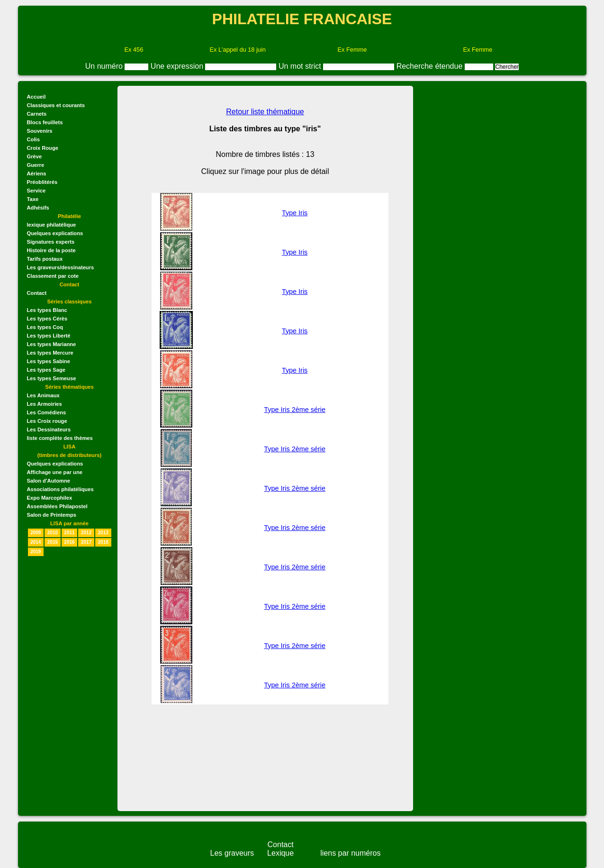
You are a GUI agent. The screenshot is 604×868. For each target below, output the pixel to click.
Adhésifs (38, 208)
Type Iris (295, 213)
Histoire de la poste (51, 250)
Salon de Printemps (52, 515)
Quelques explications (55, 233)
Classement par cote (53, 276)
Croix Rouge (43, 148)
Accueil (36, 97)
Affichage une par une (55, 472)
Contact (37, 293)
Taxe (33, 199)
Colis (33, 139)
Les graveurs (232, 853)
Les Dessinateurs (49, 429)
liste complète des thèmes (60, 438)
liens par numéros (350, 853)
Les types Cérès (47, 319)
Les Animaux (43, 395)
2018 (103, 542)
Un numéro (105, 66)
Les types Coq (45, 327)
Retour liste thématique (265, 112)
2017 (86, 542)
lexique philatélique (52, 225)
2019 (36, 552)
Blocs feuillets (45, 122)
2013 (103, 533)
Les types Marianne (52, 344)
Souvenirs (40, 131)
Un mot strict (301, 66)
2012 (86, 533)
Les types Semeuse (52, 378)
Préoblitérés (42, 182)
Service (36, 191)
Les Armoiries (45, 404)
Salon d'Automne (49, 481)
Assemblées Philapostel (57, 506)
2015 (53, 542)
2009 (36, 533)
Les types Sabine (49, 361)
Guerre (36, 165)
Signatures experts (51, 242)
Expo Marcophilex (50, 498)
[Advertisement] (497, 157)
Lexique (280, 853)
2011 (69, 533)
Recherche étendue (431, 66)
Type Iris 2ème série (295, 410)
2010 (53, 533)
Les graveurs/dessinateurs (61, 267)
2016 (69, 542)
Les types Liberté (49, 336)
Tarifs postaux (45, 259)
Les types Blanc (47, 310)
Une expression (178, 66)
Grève (35, 156)
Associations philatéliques (60, 489)
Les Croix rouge (47, 421)
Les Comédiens (47, 412)
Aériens (37, 174)
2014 (36, 542)
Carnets (37, 114)
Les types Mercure (50, 353)
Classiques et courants (56, 105)
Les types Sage (46, 370)
